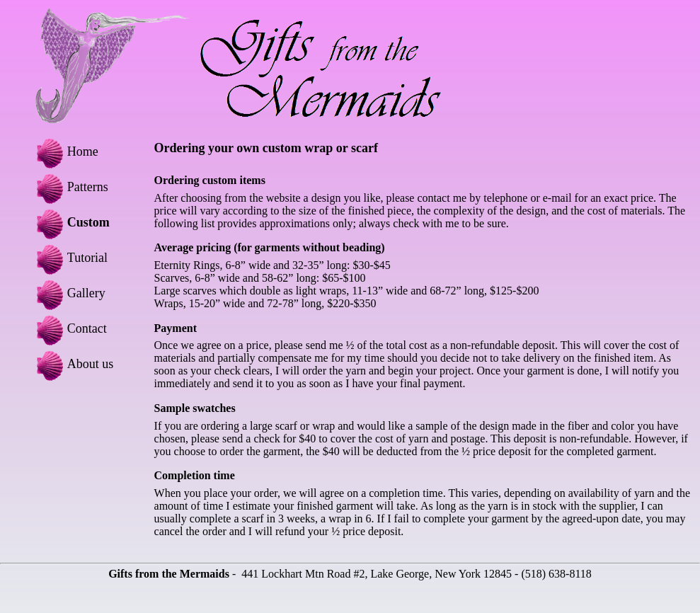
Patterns (70, 187)
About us (73, 364)
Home (65, 151)
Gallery (69, 293)
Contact (69, 328)
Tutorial (70, 258)
